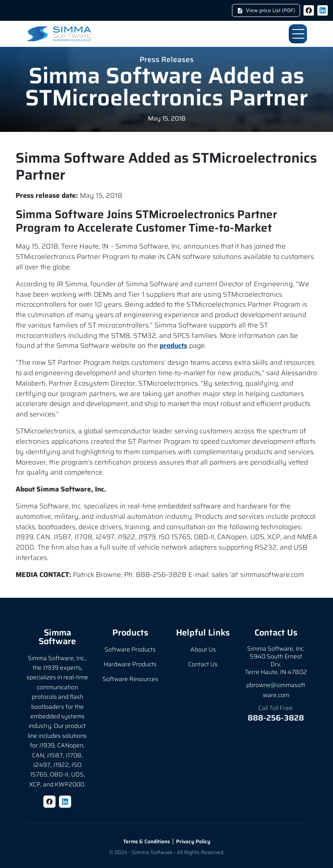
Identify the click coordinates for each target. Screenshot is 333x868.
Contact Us (203, 664)
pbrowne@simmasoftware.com (276, 690)
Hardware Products (130, 664)
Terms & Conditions (147, 841)
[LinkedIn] (323, 10)
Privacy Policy (193, 841)
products (173, 346)
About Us (203, 649)
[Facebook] (309, 10)
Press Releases (167, 60)
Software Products (130, 649)
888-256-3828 (276, 718)
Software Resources (130, 679)
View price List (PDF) (266, 10)
